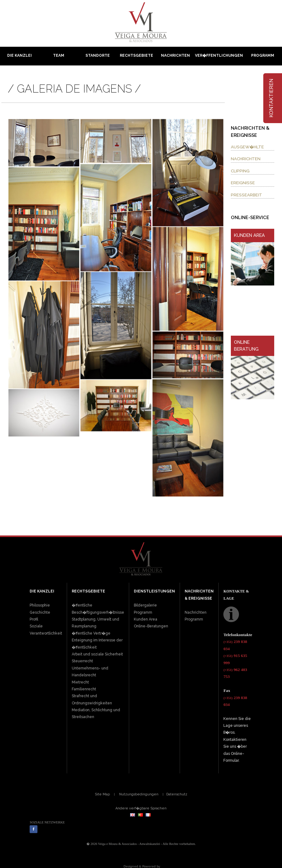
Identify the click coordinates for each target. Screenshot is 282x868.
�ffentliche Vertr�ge (91, 633)
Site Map (102, 794)
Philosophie (40, 605)
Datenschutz (177, 794)
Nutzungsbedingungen (139, 794)
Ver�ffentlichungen (219, 55)
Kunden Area (146, 619)
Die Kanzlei (19, 55)
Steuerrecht (82, 661)
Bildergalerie (145, 605)
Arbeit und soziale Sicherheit (97, 654)
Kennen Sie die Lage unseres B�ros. (237, 726)
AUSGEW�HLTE (247, 147)
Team (59, 55)
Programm (263, 55)
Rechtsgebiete (136, 55)
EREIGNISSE (243, 183)
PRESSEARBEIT (246, 195)
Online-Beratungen (151, 626)
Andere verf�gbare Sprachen (141, 808)
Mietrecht (80, 682)
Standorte (98, 55)
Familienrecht (84, 689)
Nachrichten (175, 55)
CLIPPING (240, 171)
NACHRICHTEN (246, 159)
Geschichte (40, 612)
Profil (34, 619)
